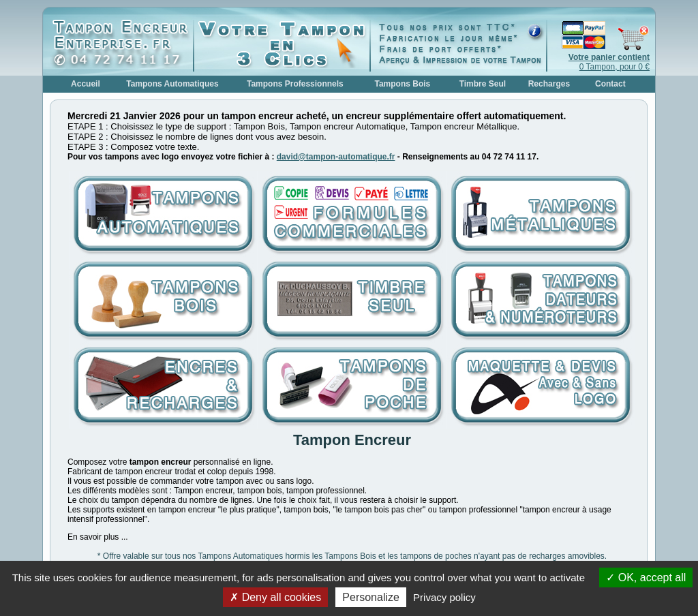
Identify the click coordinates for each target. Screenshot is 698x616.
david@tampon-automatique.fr (336, 157)
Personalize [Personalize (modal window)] (371, 597)
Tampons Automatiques (172, 84)
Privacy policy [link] (444, 597)
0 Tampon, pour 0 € (609, 62)
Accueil (86, 84)
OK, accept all (646, 577)
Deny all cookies (275, 597)
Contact (610, 84)
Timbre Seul (483, 84)
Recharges (549, 84)
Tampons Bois (402, 84)
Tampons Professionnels (295, 84)
